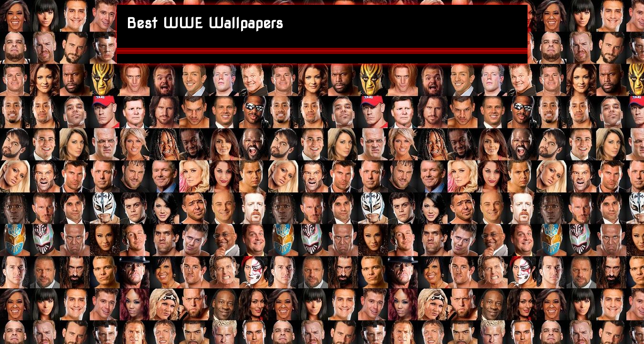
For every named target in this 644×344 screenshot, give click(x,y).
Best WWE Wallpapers (205, 23)
